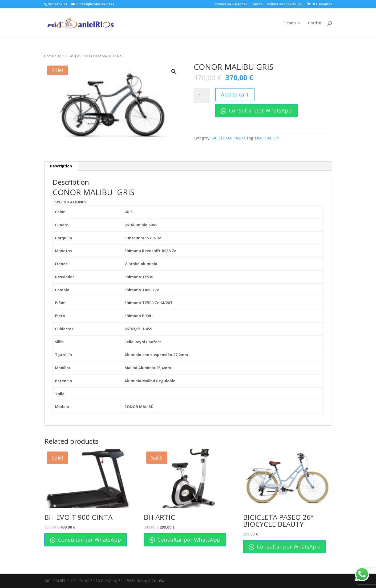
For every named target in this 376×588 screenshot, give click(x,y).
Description (61, 166)
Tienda (257, 5)
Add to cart (235, 94)
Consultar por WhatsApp (256, 110)
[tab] (61, 166)
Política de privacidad (231, 5)
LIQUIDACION (267, 138)
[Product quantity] (202, 95)
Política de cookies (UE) (285, 5)
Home (49, 56)
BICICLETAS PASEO (71, 56)
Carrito (315, 23)
